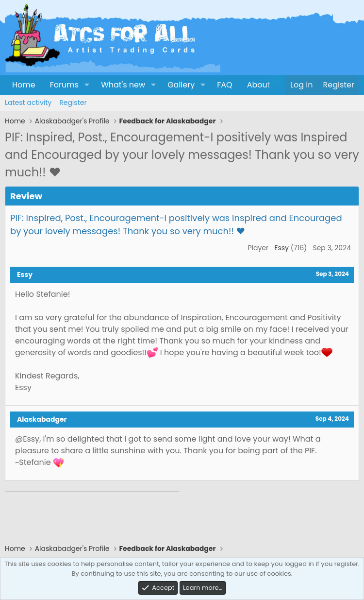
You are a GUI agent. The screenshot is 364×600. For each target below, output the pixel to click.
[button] (87, 85)
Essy (281, 248)
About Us (264, 85)
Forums (64, 85)
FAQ (224, 85)
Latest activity (28, 103)
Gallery (181, 85)
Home (24, 85)
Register (73, 103)
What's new (123, 85)
